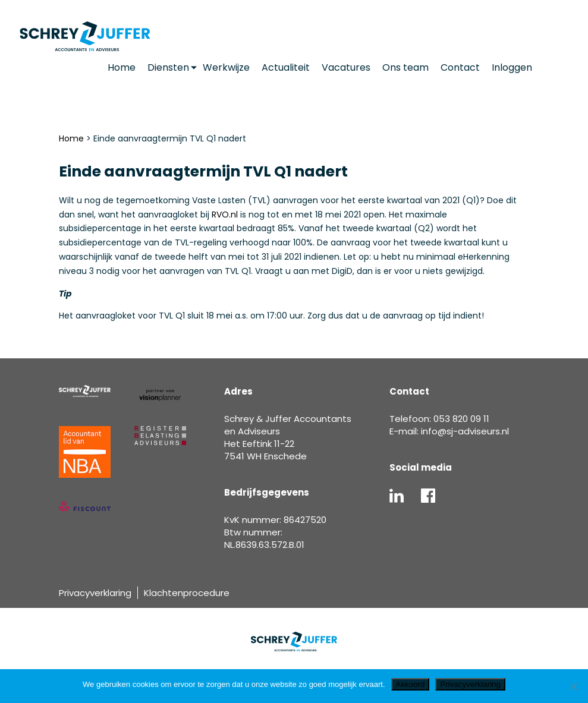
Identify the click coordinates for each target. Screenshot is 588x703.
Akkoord (411, 684)
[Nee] (573, 686)
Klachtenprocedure (187, 593)
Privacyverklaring (95, 593)
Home (71, 138)
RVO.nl (225, 215)
